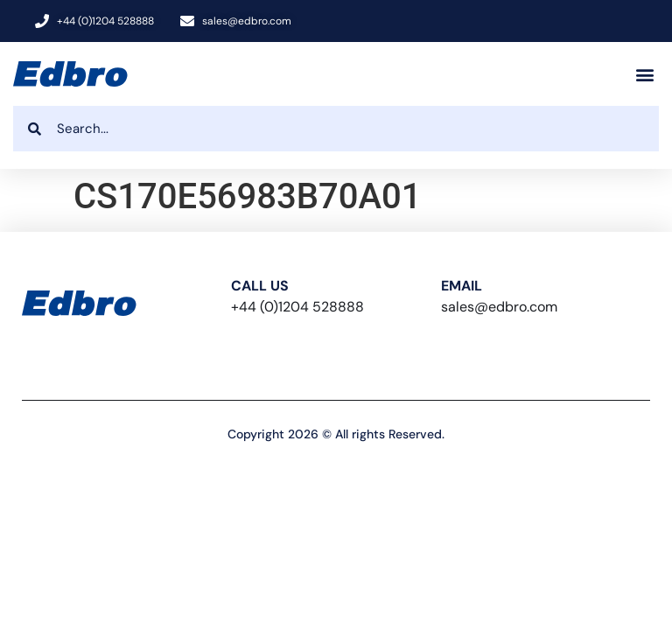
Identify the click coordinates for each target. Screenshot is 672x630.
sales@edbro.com (499, 307)
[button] (644, 74)
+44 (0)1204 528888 (297, 307)
